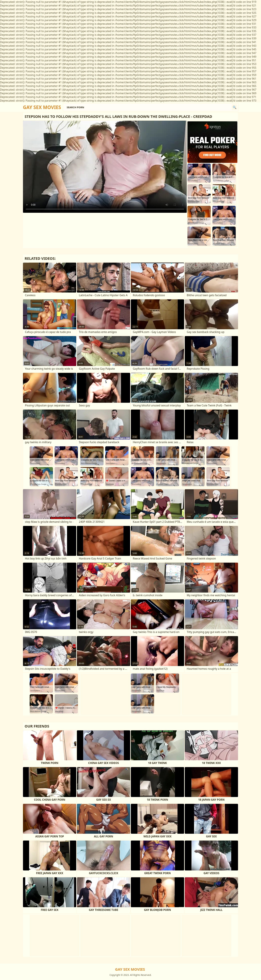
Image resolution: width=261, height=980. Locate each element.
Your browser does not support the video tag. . (105, 167)
